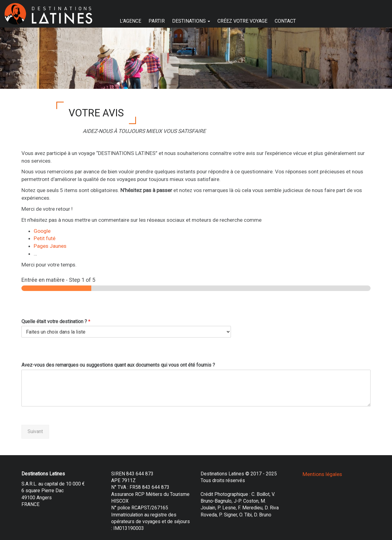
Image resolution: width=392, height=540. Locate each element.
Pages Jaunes (50, 246)
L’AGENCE (130, 21)
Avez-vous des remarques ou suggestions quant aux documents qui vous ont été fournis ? (118, 365)
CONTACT (285, 21)
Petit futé (45, 238)
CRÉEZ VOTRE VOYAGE (242, 21)
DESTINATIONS (191, 21)
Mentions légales (322, 474)
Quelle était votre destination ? (56, 321)
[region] (196, 58)
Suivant (35, 431)
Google (42, 231)
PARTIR (157, 21)
